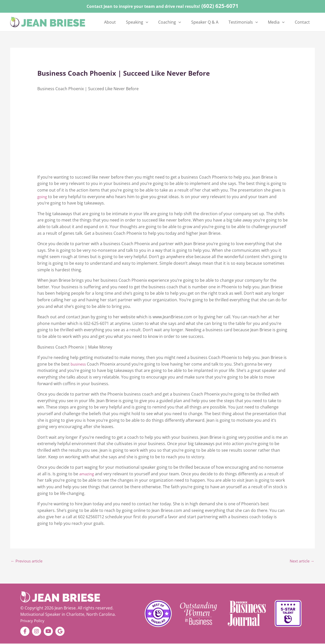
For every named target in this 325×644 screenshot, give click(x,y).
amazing (87, 474)
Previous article (28, 561)
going (43, 197)
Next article (301, 561)
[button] (165, 22)
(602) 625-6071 (220, 6)
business (79, 364)
